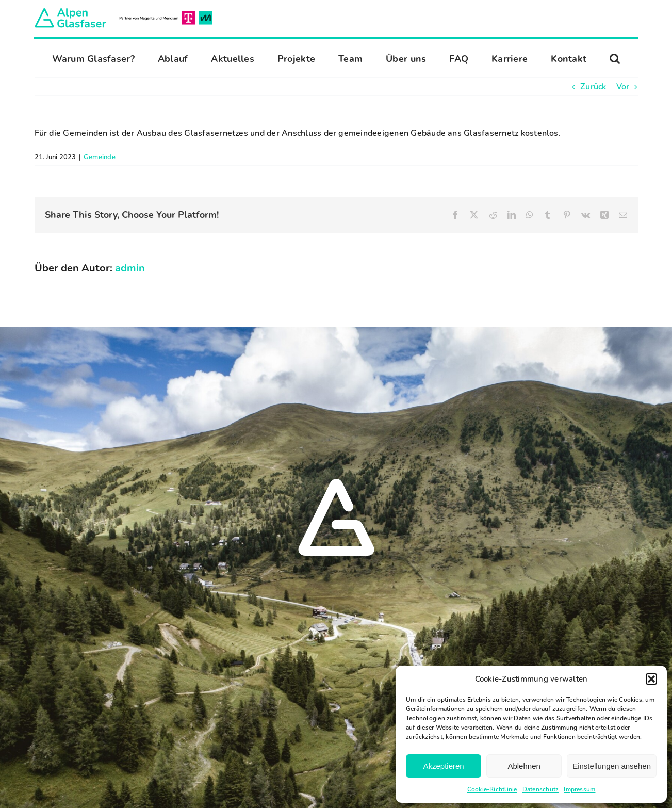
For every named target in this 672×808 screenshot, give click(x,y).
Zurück (593, 87)
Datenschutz (541, 789)
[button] (651, 679)
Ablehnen (524, 766)
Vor (623, 87)
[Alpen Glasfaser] (124, 10)
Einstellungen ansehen (612, 766)
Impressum (579, 789)
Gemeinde (100, 157)
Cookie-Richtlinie (492, 789)
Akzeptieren (443, 766)
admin (130, 268)
